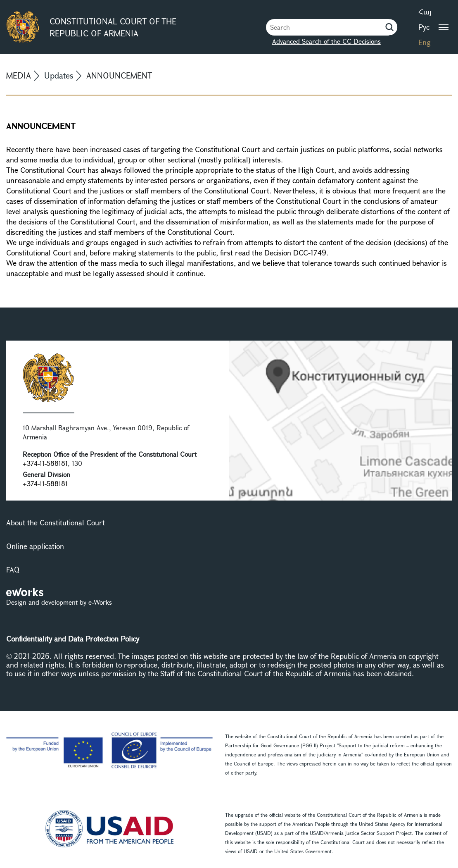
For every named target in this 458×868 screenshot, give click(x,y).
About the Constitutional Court (56, 522)
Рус (424, 27)
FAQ (13, 570)
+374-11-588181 (45, 463)
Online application (35, 546)
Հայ (425, 12)
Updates (59, 75)
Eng (425, 42)
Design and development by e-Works (59, 602)
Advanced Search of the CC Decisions (326, 41)
